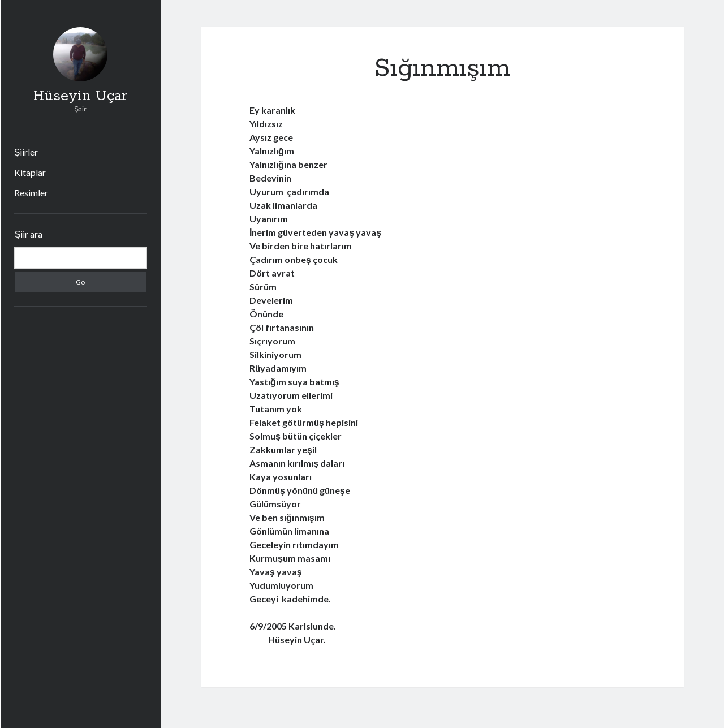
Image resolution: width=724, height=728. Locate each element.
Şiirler (26, 152)
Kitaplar (30, 172)
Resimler (31, 193)
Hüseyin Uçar (80, 96)
